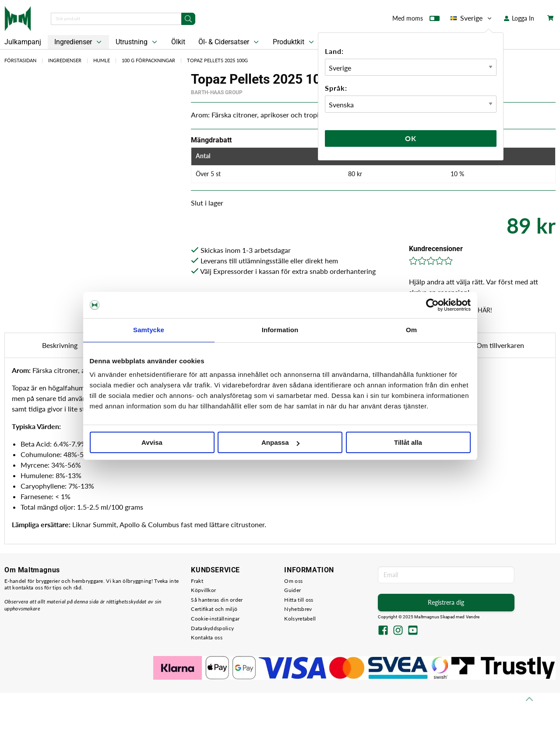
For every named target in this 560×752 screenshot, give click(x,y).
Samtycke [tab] (149, 330)
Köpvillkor (203, 590)
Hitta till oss (299, 600)
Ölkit (178, 42)
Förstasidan (20, 60)
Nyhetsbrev (298, 609)
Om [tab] (411, 330)
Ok (411, 138)
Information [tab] (280, 330)
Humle (102, 60)
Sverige (472, 18)
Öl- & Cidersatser (229, 42)
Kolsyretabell (300, 619)
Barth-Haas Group (217, 92)
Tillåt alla (408, 442)
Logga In (519, 18)
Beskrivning (60, 345)
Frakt (197, 581)
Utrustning (137, 42)
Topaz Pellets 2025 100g (217, 60)
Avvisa (152, 442)
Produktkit (294, 42)
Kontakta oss (207, 637)
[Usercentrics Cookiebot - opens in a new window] (432, 305)
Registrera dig (446, 602)
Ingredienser (79, 42)
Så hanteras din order (217, 600)
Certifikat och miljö (214, 609)
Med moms (416, 20)
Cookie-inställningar (215, 619)
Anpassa (280, 442)
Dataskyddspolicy (212, 628)
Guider (292, 590)
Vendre (473, 617)
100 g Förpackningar (148, 60)
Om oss (293, 581)
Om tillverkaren (500, 345)
